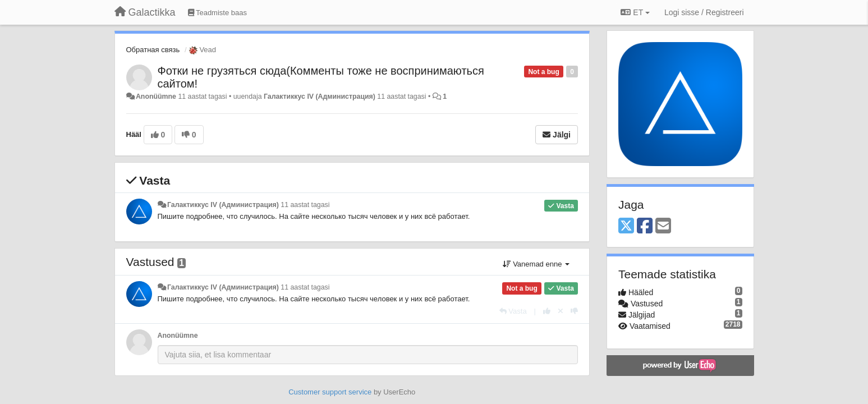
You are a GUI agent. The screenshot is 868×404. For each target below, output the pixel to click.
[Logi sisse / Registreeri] (704, 12)
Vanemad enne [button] (536, 264)
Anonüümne (156, 97)
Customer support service (330, 392)
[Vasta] (513, 311)
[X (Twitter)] (626, 226)
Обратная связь (153, 50)
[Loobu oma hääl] (561, 311)
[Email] (663, 226)
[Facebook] (645, 226)
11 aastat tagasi (305, 205)
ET (635, 12)
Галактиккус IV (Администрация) (320, 97)
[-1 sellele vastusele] (574, 311)
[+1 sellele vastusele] (547, 311)
